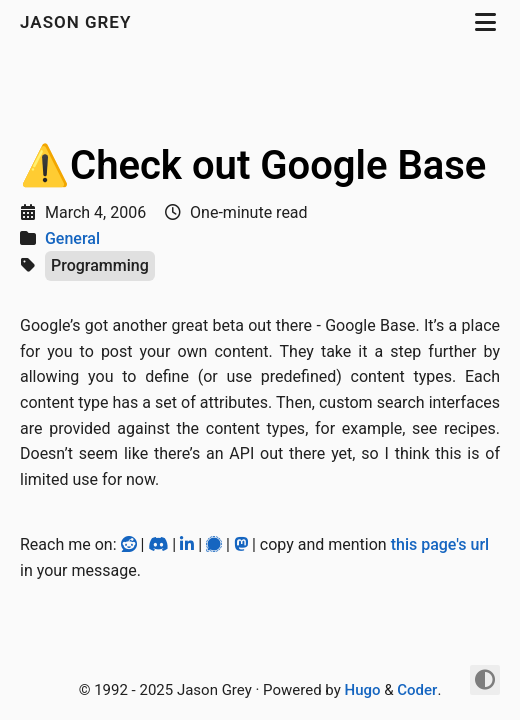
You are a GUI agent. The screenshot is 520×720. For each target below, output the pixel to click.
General (72, 238)
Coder (417, 690)
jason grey (78, 22)
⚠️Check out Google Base (253, 165)
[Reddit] (131, 544)
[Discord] (160, 544)
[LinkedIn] (189, 544)
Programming (100, 265)
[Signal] (216, 544)
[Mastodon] (243, 544)
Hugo (363, 690)
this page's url (440, 544)
